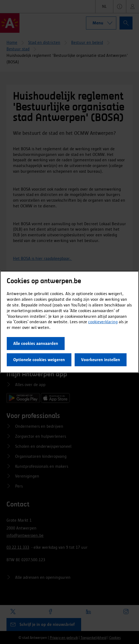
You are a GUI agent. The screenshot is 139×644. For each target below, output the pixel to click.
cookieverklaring (103, 322)
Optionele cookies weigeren (39, 360)
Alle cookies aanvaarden (36, 343)
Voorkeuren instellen (101, 360)
